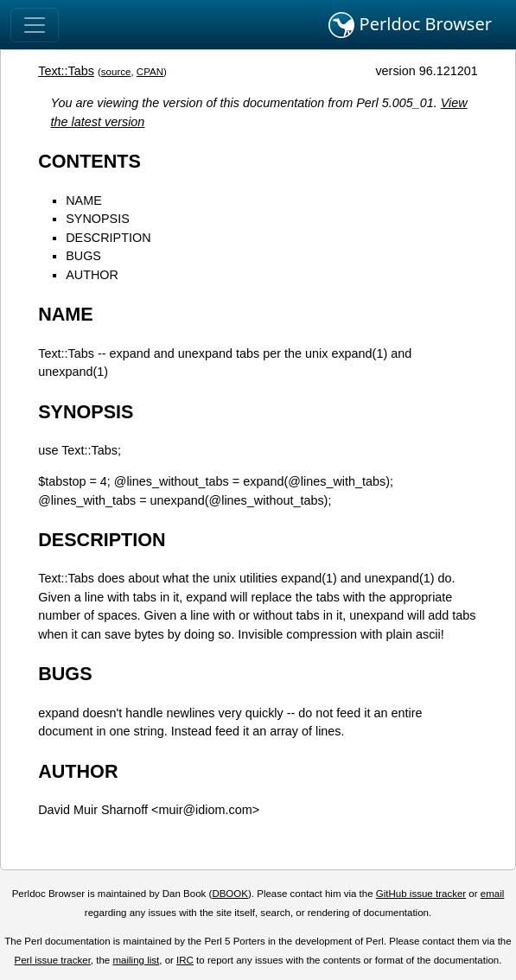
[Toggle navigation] (35, 25)
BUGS (83, 256)
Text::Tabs (66, 71)
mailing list (136, 960)
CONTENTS (89, 161)
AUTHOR (92, 275)
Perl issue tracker (53, 960)
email (493, 894)
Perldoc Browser (410, 25)
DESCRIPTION (108, 238)
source (116, 72)
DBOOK (230, 894)
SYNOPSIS (98, 219)
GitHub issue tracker (421, 894)
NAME (84, 200)
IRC (185, 960)
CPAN (150, 72)
